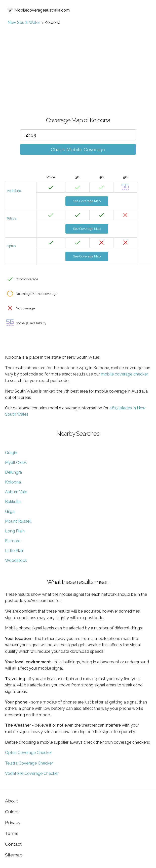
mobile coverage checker (124, 374)
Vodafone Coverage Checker (32, 773)
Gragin (11, 453)
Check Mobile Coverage (78, 149)
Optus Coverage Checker (28, 753)
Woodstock (16, 560)
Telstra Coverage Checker (29, 763)
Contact (13, 844)
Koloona (13, 482)
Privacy (13, 822)
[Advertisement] (78, 63)
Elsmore (13, 541)
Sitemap (14, 855)
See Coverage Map (87, 201)
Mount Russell (18, 521)
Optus (11, 246)
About (11, 801)
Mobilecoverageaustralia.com (39, 10)
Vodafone (14, 191)
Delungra (13, 472)
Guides (12, 812)
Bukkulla (13, 502)
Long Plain (15, 531)
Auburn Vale (16, 492)
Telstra (12, 218)
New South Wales (24, 22)
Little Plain (15, 551)
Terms (12, 833)
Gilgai (10, 511)
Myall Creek (16, 463)
